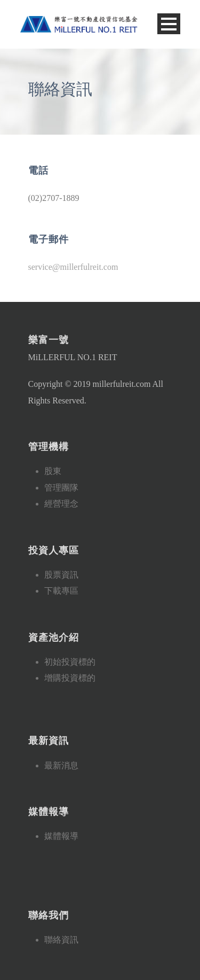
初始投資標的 (70, 662)
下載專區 (61, 591)
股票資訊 (61, 575)
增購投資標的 (70, 678)
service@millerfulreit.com (73, 267)
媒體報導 (61, 836)
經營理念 (61, 504)
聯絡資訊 (61, 940)
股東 (53, 471)
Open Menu (169, 24)
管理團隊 (61, 488)
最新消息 (61, 765)
